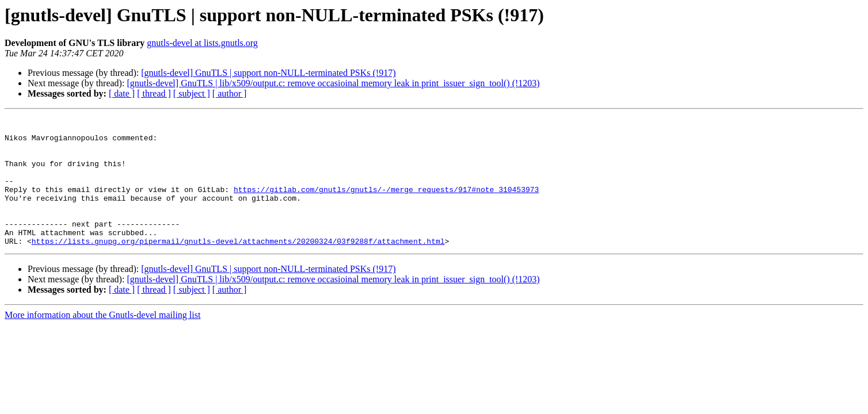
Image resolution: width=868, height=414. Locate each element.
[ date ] (122, 93)
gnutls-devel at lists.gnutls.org (202, 43)
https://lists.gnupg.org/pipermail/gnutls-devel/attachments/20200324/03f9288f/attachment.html (238, 267)
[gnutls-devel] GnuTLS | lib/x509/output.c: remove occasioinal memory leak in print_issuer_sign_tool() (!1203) (333, 83)
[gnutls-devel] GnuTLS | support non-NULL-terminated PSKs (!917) (268, 73)
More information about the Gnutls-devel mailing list (102, 341)
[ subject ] (192, 93)
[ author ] (230, 93)
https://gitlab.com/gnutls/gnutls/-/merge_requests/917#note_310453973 (386, 205)
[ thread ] (154, 93)
